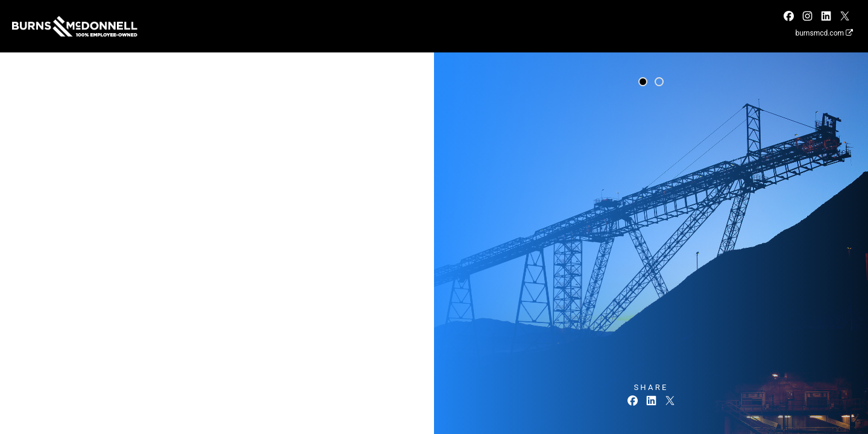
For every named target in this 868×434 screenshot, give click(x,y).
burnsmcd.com (824, 33)
